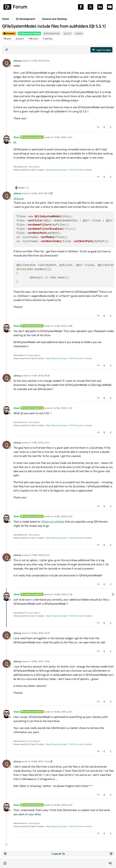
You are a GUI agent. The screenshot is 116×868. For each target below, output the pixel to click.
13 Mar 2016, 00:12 (40, 193)
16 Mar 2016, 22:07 (63, 712)
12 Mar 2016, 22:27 (63, 137)
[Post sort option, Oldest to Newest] (7, 50)
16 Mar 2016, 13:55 (40, 661)
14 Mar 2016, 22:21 (40, 442)
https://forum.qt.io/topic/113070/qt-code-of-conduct (69, 170)
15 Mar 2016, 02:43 (40, 555)
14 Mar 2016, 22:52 (63, 516)
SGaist (17, 137)
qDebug (17, 61)
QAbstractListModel (53, 521)
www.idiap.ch (34, 167)
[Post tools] (111, 127)
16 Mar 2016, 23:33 (63, 805)
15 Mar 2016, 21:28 (63, 594)
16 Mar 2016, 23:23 (40, 761)
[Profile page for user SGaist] (7, 140)
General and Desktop (29, 33)
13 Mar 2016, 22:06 (63, 326)
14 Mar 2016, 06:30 (40, 376)
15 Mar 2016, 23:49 (40, 633)
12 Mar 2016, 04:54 (40, 61)
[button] (5, 863)
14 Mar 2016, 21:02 (63, 408)
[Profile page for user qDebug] (7, 63)
